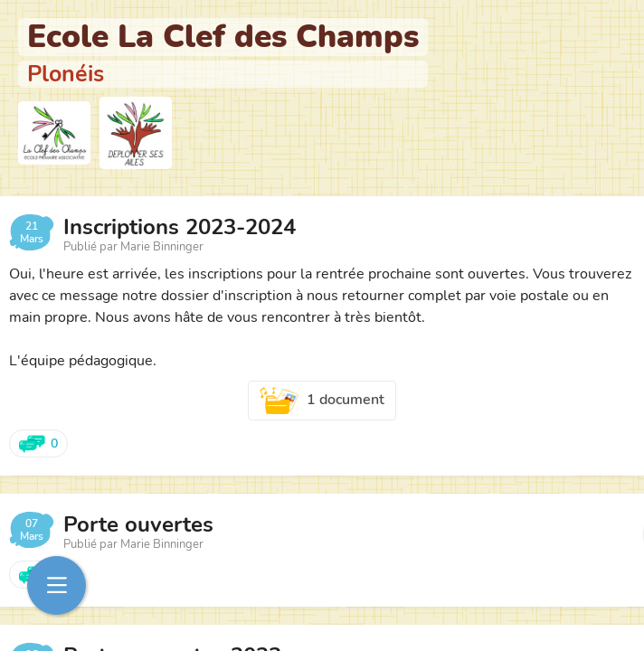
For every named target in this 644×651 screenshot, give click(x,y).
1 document (322, 401)
